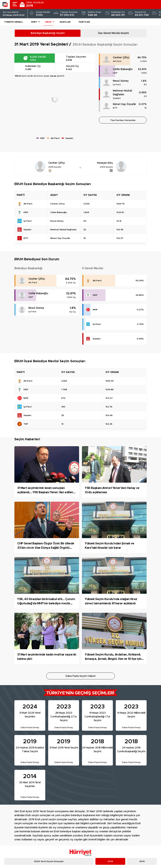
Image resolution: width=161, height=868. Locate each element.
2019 (110, 861)
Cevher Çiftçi (121, 58)
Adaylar (65, 22)
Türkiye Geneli (13, 22)
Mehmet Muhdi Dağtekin (122, 93)
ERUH (48, 22)
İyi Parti (117, 85)
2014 (142, 861)
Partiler (84, 22)
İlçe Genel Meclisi (113, 33)
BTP (115, 108)
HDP (115, 73)
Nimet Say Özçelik (124, 104)
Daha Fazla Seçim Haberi (81, 676)
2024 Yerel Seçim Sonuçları (49, 861)
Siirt (34, 22)
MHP (95, 310)
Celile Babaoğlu (123, 69)
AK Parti (117, 61)
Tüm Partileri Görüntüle (123, 120)
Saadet (117, 98)
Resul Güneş (121, 81)
